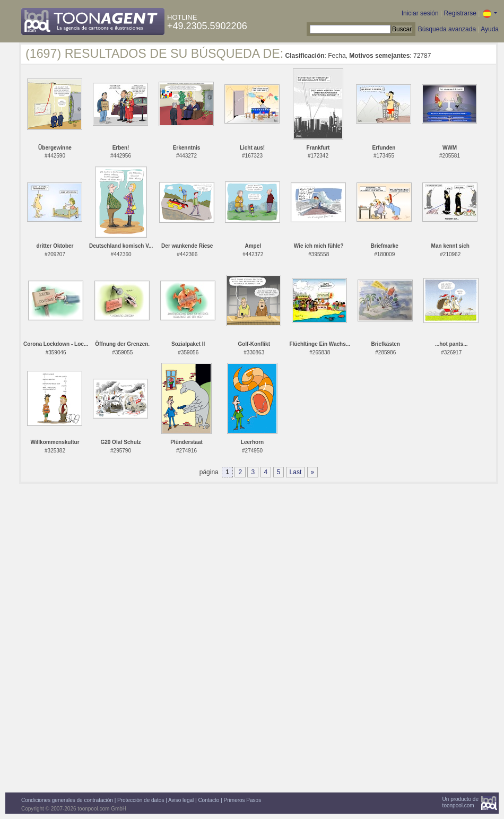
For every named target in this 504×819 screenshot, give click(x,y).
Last (296, 472)
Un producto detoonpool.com (460, 802)
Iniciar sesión (420, 13)
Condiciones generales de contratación (67, 800)
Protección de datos (141, 800)
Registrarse (460, 13)
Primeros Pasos (243, 800)
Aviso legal (181, 800)
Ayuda (490, 29)
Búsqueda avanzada (447, 29)
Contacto (208, 800)
